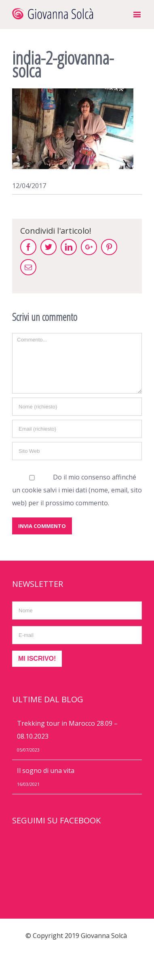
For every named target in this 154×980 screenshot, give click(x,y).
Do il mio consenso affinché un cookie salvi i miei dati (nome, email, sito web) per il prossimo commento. (77, 490)
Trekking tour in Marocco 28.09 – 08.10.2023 (67, 730)
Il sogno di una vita (46, 771)
